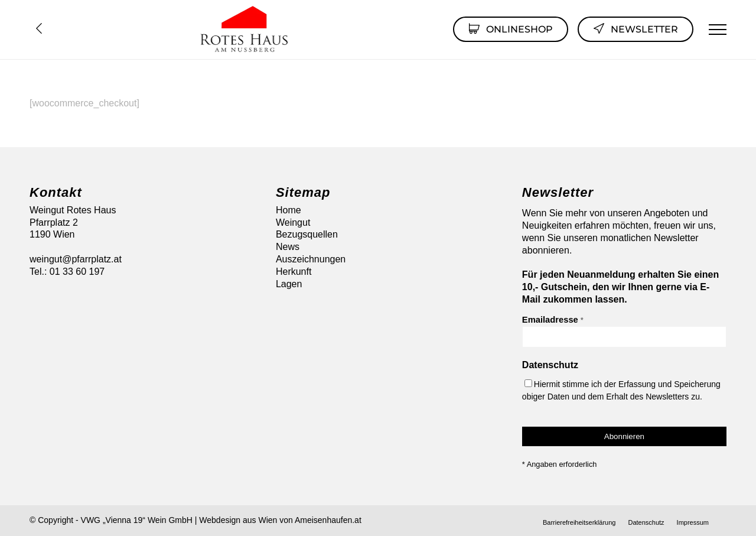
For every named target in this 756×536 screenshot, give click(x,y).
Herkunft (294, 272)
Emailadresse (553, 320)
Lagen (289, 284)
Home (289, 210)
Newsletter (636, 28)
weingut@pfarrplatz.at (76, 259)
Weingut (293, 222)
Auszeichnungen (311, 259)
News (288, 247)
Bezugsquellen (307, 234)
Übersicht (39, 28)
